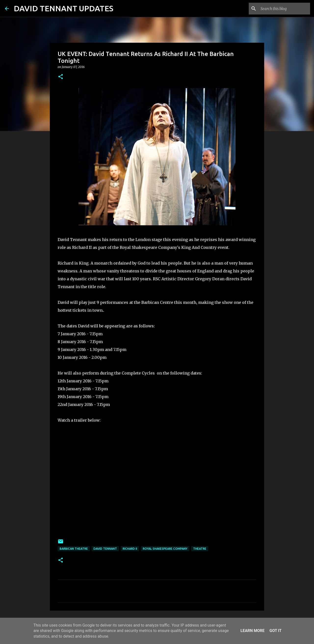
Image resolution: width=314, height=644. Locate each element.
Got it (275, 631)
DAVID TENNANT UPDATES (64, 8)
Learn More (252, 631)
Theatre (200, 549)
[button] (61, 77)
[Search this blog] (284, 9)
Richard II (130, 549)
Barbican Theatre (74, 549)
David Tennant (105, 549)
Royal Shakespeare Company (165, 549)
